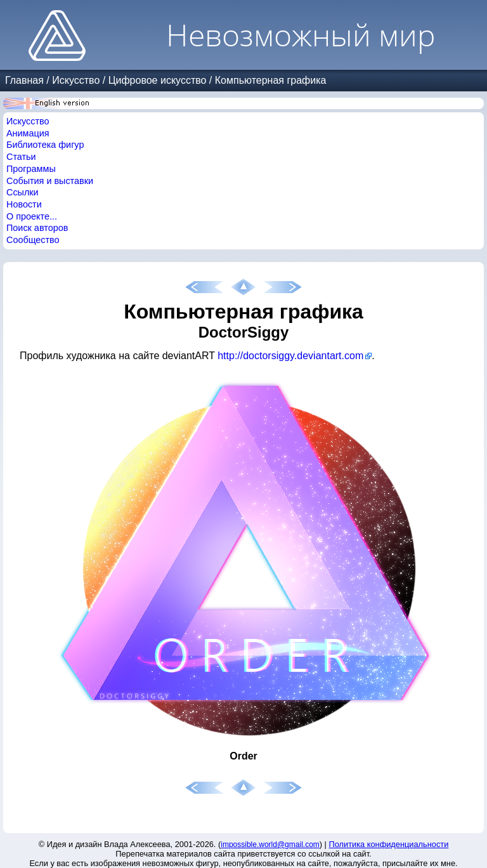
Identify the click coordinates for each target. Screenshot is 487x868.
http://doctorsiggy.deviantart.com (290, 356)
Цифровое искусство (158, 80)
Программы (31, 169)
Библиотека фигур (45, 145)
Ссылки (23, 192)
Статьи (21, 157)
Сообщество (33, 240)
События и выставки (50, 181)
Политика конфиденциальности (389, 844)
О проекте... (32, 216)
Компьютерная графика (271, 80)
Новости (24, 204)
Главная (24, 80)
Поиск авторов (37, 228)
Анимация (28, 133)
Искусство (76, 80)
